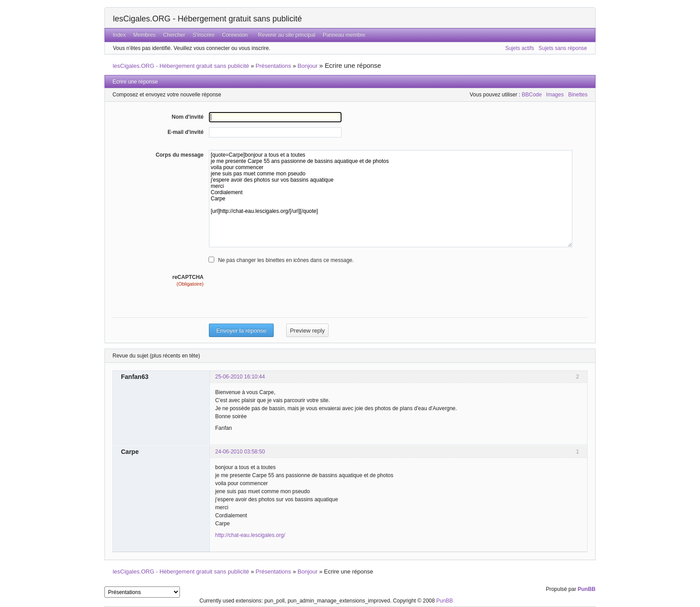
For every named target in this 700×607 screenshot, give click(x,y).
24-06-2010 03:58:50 (240, 452)
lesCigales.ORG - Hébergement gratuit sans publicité (207, 19)
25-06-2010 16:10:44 (240, 377)
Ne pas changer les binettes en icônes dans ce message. (286, 260)
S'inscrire (203, 35)
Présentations (274, 66)
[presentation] (277, 305)
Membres (145, 35)
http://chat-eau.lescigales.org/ (250, 535)
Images (555, 95)
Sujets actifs (520, 48)
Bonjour (308, 66)
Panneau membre (344, 35)
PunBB (587, 589)
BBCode (532, 95)
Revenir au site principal (287, 35)
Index (119, 35)
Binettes (578, 95)
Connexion (235, 35)
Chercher (174, 35)
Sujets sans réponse (563, 48)
